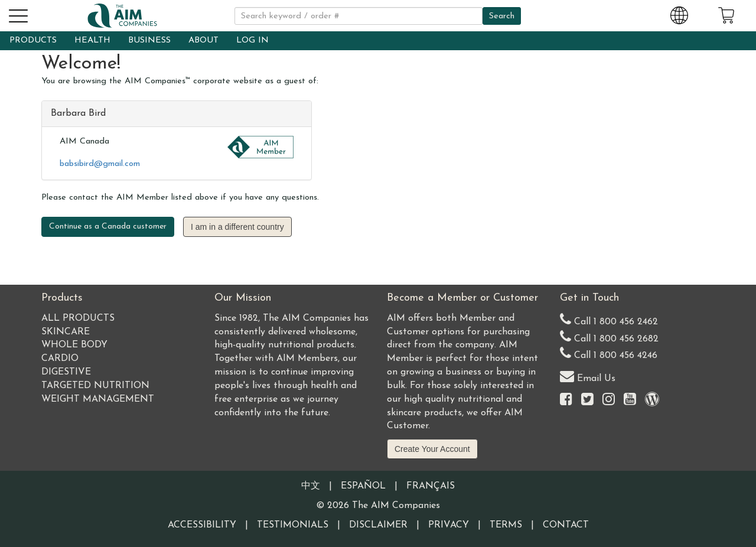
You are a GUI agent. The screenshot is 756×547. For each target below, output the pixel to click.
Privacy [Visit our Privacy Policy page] (449, 525)
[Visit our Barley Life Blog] (652, 400)
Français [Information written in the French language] (431, 486)
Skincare (66, 332)
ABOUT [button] (203, 40)
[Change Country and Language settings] (679, 14)
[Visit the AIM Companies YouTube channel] (630, 400)
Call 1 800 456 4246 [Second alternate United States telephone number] (609, 353)
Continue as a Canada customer (108, 227)
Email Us (588, 376)
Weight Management (98, 399)
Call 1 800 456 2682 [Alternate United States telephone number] (609, 336)
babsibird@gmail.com (100, 164)
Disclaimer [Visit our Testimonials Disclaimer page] (378, 525)
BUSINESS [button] (149, 40)
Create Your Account (432, 449)
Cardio (60, 359)
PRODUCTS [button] (33, 40)
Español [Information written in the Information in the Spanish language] (363, 486)
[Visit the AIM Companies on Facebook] (566, 400)
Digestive (66, 372)
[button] (18, 14)
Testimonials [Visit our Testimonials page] (293, 525)
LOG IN (252, 40)
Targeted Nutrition (95, 386)
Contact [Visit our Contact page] (566, 525)
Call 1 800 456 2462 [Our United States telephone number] (609, 319)
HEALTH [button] (92, 40)
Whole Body (74, 345)
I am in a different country (237, 227)
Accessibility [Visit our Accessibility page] (202, 525)
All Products (78, 318)
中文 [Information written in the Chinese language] (311, 486)
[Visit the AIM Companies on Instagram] (609, 400)
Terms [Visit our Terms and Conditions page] (506, 525)
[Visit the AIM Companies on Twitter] (587, 400)
